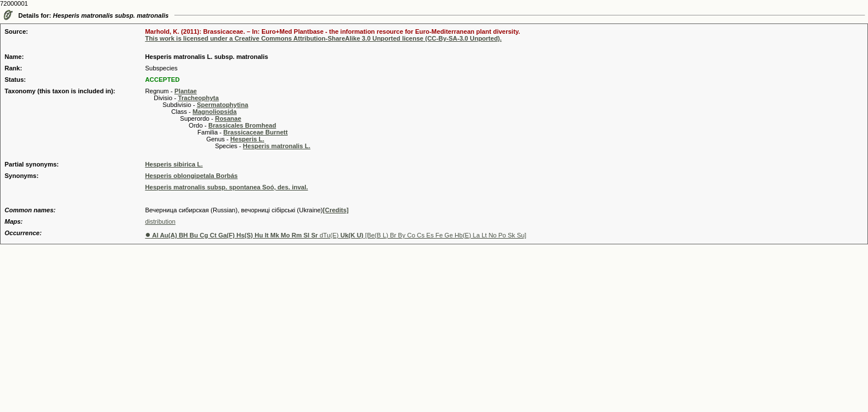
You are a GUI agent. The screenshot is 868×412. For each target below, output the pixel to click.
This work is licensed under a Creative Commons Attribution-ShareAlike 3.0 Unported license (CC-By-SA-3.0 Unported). (324, 38)
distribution (160, 221)
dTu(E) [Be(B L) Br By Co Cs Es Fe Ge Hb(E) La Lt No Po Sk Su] (336, 235)
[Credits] (336, 210)
